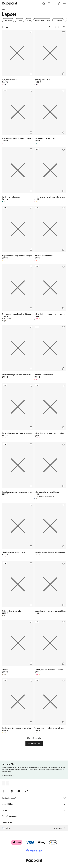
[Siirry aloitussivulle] (9, 4)
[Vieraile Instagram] (11, 791)
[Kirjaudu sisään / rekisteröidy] (54, 4)
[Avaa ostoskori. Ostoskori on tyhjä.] (59, 4)
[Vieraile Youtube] (19, 791)
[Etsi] (44, 4)
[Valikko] (64, 4)
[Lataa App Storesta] (3, 783)
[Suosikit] (49, 4)
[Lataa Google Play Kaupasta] (8, 783)
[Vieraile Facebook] (4, 791)
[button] (34, 744)
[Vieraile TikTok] (27, 791)
